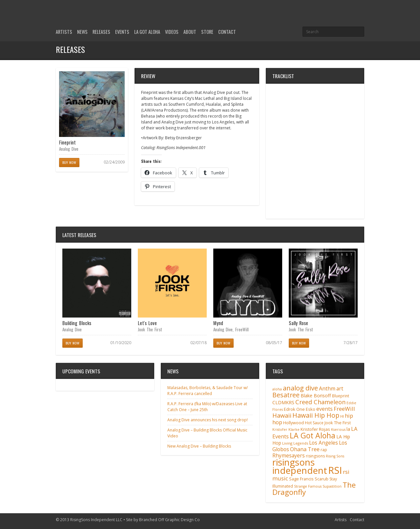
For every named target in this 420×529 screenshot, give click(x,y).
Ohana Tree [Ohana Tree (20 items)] (305, 449)
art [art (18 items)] (340, 388)
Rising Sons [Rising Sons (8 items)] (335, 456)
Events (122, 32)
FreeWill (242, 329)
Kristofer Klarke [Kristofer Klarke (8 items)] (286, 430)
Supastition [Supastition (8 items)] (332, 486)
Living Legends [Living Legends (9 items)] (295, 443)
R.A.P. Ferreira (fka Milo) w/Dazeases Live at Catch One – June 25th (207, 407)
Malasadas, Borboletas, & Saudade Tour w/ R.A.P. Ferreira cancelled (208, 391)
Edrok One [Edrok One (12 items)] (294, 409)
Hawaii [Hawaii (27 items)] (282, 415)
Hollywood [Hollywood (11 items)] (294, 423)
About (190, 32)
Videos (172, 32)
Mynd (218, 323)
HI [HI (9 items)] (342, 416)
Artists (64, 32)
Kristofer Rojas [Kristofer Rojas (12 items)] (315, 429)
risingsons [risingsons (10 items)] (315, 456)
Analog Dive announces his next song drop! (208, 420)
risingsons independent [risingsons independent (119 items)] (300, 466)
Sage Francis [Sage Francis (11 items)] (301, 479)
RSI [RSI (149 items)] (335, 470)
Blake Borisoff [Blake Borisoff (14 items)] (316, 396)
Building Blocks (77, 323)
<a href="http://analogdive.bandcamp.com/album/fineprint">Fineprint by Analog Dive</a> (315, 151)
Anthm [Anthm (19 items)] (327, 388)
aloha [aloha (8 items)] (277, 389)
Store (207, 32)
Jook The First (150, 329)
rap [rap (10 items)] (324, 450)
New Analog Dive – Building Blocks (199, 446)
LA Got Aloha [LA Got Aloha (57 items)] (313, 435)
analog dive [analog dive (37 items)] (300, 388)
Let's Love (147, 323)
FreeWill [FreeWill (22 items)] (344, 409)
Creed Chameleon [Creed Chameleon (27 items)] (320, 402)
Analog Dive (69, 149)
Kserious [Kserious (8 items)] (338, 430)
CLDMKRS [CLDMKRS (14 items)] (283, 402)
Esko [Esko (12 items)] (311, 409)
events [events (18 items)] (325, 409)
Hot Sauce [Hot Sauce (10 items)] (314, 423)
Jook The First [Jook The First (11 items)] (338, 423)
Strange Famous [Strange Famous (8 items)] (308, 486)
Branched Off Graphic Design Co (169, 520)
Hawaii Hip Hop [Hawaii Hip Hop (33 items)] (316, 415)
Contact (227, 32)
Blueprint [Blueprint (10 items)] (341, 396)
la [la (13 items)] (348, 429)
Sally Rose (298, 323)
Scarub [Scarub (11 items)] (322, 479)
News (82, 32)
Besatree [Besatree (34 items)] (286, 395)
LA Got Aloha (147, 32)
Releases (101, 32)
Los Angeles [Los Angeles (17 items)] (324, 443)
